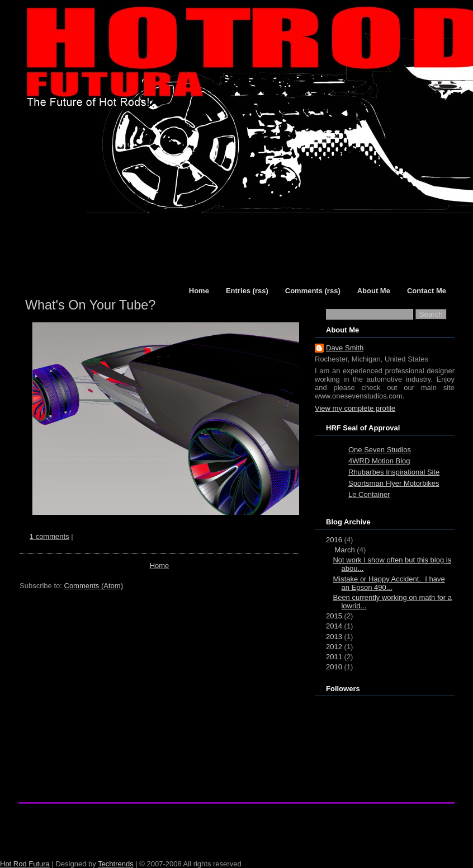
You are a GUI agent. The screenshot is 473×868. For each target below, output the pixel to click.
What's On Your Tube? (90, 305)
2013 (334, 637)
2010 (334, 667)
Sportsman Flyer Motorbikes (394, 483)
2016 (334, 540)
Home (160, 566)
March (345, 550)
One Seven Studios (380, 450)
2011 (334, 657)
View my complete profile (355, 408)
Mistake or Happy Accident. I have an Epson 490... (389, 583)
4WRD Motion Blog (379, 461)
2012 (334, 647)
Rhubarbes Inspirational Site (394, 472)
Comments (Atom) (94, 586)
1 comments (49, 536)
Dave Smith (345, 348)
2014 (334, 626)
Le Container (369, 494)
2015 (334, 616)
